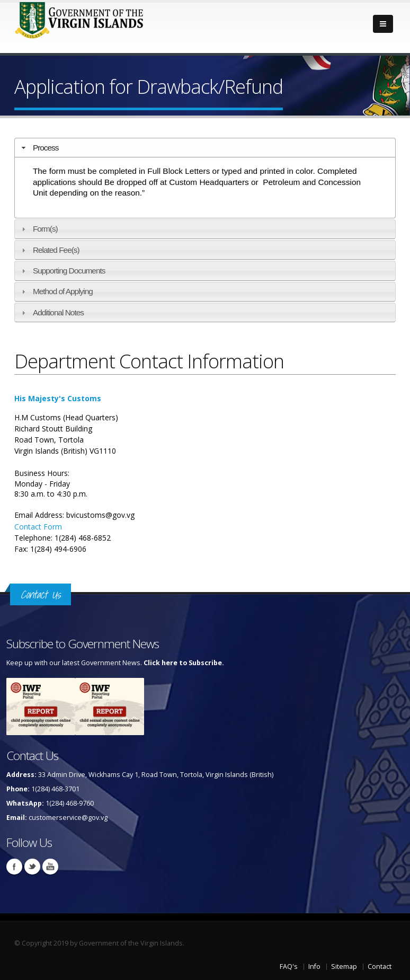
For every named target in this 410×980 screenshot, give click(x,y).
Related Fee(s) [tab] (49, 250)
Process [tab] (39, 148)
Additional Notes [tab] (51, 312)
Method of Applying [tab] (56, 291)
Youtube (50, 867)
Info (314, 966)
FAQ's (289, 966)
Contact (380, 966)
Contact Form (38, 527)
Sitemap (344, 966)
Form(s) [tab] (38, 229)
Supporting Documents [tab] (62, 271)
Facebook (14, 867)
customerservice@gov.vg (68, 818)
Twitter (32, 867)
